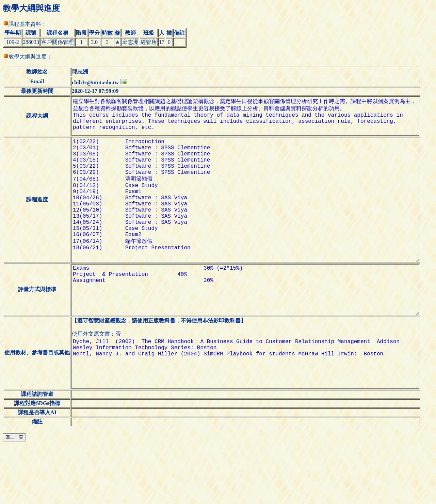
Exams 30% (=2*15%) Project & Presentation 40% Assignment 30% (251, 331)
